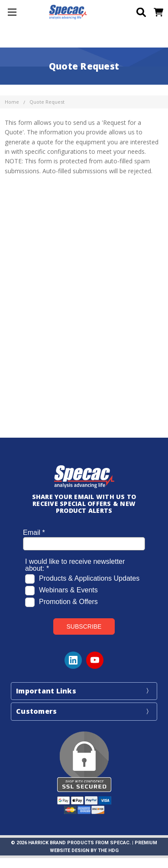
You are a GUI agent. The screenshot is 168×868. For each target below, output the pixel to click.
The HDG (108, 851)
